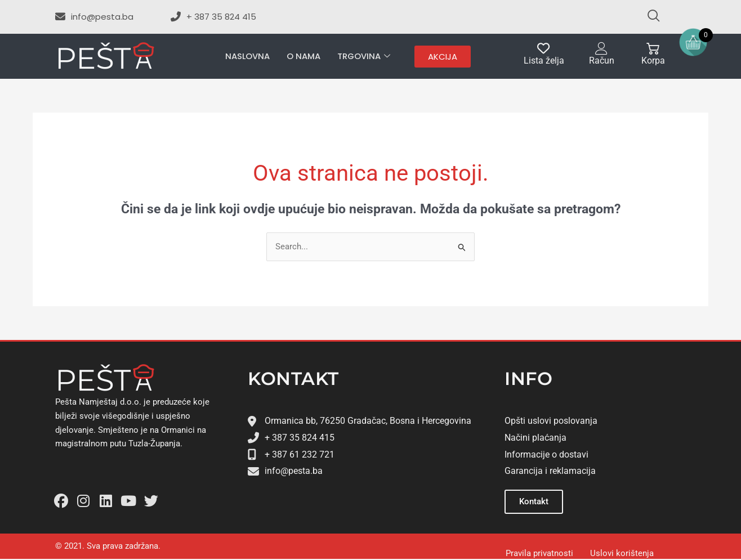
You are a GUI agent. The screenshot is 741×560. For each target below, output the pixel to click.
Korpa (653, 61)
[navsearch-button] (649, 17)
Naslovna (247, 56)
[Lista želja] (544, 49)
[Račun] (602, 49)
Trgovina (364, 57)
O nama (303, 56)
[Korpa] (653, 49)
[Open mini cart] (693, 42)
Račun (602, 61)
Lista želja (544, 61)
